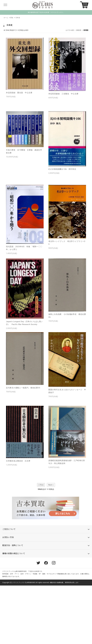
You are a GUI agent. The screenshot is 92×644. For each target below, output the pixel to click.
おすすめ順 (70, 30)
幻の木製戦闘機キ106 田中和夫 (62, 169)
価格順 (79, 30)
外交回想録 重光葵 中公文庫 (19, 93)
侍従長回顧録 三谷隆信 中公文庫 (63, 94)
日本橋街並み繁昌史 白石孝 (18, 461)
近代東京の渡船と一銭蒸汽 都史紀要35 (23, 388)
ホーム (6, 18)
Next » (51, 485)
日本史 (18, 18)
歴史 (12, 18)
